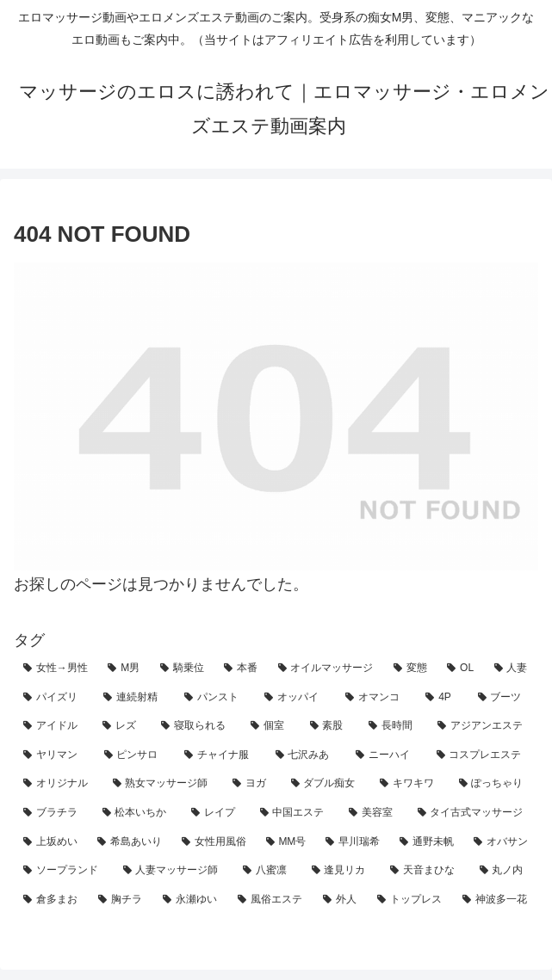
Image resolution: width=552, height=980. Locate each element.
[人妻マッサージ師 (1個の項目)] (174, 871)
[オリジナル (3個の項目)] (59, 784)
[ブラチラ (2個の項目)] (53, 813)
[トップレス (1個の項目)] (410, 900)
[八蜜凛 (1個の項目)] (268, 871)
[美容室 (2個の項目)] (374, 813)
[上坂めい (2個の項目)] (51, 842)
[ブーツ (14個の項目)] (503, 698)
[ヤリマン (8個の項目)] (54, 755)
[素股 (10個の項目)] (330, 726)
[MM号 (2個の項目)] (287, 842)
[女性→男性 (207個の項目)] (56, 669)
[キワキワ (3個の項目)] (410, 784)
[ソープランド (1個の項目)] (64, 871)
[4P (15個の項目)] (442, 698)
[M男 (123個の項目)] (124, 669)
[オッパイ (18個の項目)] (295, 698)
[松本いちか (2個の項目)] (138, 813)
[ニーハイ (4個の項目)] (387, 755)
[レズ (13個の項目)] (122, 726)
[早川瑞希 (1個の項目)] (353, 842)
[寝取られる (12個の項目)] (196, 726)
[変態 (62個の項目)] (411, 669)
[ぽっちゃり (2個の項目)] (494, 784)
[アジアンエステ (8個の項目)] (483, 726)
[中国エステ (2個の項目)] (295, 813)
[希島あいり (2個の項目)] (130, 842)
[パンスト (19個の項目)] (215, 698)
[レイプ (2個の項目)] (216, 813)
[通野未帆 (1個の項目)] (427, 842)
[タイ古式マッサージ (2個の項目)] (474, 813)
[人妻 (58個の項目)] (512, 669)
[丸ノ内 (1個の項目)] (505, 871)
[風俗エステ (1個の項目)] (271, 900)
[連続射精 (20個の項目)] (134, 698)
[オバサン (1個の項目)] (501, 842)
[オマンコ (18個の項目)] (376, 698)
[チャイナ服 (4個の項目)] (220, 755)
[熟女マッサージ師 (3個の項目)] (164, 784)
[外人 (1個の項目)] (341, 900)
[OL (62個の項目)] (461, 669)
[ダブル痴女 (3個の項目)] (326, 784)
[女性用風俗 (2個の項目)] (214, 842)
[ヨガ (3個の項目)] (252, 784)
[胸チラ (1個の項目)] (121, 900)
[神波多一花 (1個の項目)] (496, 900)
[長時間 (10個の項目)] (394, 726)
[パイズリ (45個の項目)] (54, 698)
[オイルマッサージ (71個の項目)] (326, 669)
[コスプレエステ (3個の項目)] (483, 755)
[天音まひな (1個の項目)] (425, 871)
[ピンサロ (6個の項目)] (135, 755)
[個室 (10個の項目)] (270, 726)
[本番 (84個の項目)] (241, 669)
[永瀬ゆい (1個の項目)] (191, 900)
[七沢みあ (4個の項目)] (307, 755)
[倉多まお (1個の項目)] (51, 900)
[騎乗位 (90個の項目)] (183, 669)
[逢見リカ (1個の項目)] (342, 871)
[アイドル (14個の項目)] (53, 726)
